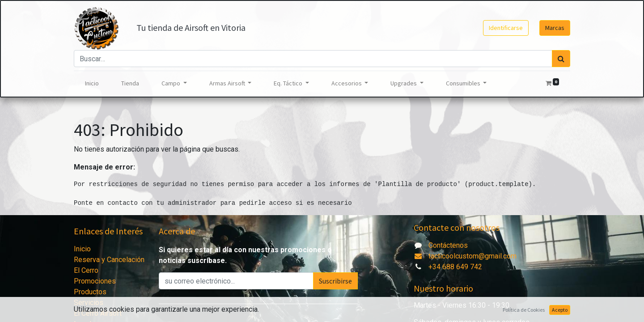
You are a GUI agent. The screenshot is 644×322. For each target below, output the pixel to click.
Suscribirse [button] (335, 281)
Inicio (82, 249)
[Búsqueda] (561, 59)
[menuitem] (92, 83)
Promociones (95, 281)
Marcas (555, 28)
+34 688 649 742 (455, 267)
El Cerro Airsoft (98, 313)
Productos (90, 292)
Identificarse (506, 28)
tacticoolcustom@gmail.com (465, 256)
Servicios (89, 303)
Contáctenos (448, 245)
